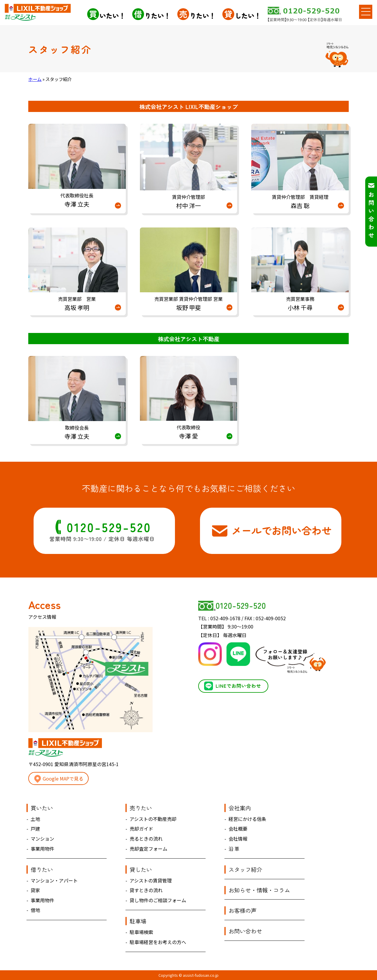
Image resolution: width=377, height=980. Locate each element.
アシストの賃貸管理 (151, 880)
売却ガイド (141, 829)
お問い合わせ (245, 931)
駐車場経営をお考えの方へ (158, 942)
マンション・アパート (54, 880)
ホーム (35, 79)
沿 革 (234, 849)
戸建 (35, 829)
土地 (35, 819)
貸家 (35, 890)
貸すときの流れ (146, 890)
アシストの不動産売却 (153, 819)
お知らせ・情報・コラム (259, 890)
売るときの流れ (146, 839)
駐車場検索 (141, 932)
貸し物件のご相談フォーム (158, 900)
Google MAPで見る (58, 779)
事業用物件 (42, 849)
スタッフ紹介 (245, 870)
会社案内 (240, 808)
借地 (35, 910)
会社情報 (238, 839)
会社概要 (238, 829)
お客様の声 (243, 910)
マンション (42, 839)
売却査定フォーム (148, 849)
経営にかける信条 (247, 819)
